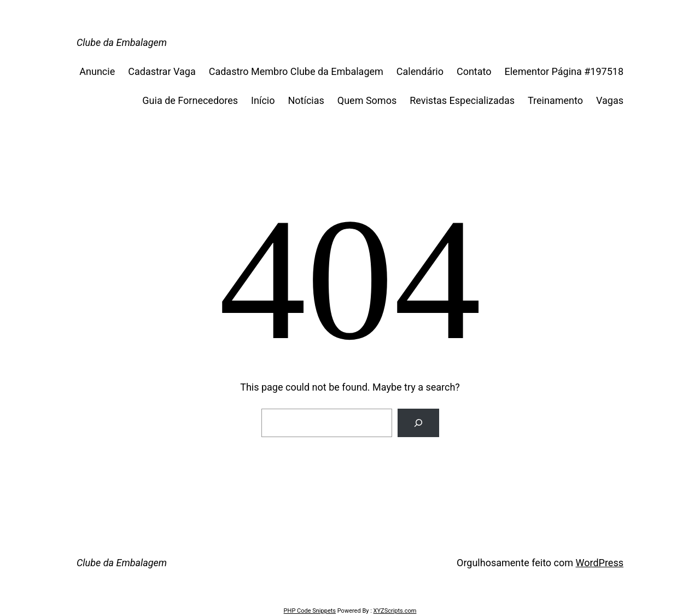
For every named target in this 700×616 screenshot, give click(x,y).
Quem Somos (367, 100)
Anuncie (97, 71)
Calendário (420, 71)
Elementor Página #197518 (564, 71)
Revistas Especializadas (462, 100)
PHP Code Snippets (310, 611)
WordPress (600, 563)
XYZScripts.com (395, 611)
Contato (474, 71)
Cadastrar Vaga (162, 71)
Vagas (610, 100)
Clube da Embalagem (122, 42)
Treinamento (555, 100)
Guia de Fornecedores (190, 100)
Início (263, 100)
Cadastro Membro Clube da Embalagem (296, 71)
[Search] (418, 423)
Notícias (306, 100)
